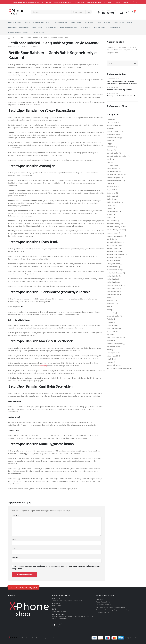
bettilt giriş (43, 366)
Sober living (111, 341)
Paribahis (110, 319)
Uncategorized (112, 353)
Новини (110, 362)
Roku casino (111, 331)
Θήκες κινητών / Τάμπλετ (42, 22)
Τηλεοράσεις (114, 27)
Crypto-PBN (111, 190)
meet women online (114, 294)
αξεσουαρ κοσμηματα (38, 33)
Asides (109, 141)
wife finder (110, 359)
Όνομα (15, 539)
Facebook (55, 625)
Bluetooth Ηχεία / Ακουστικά (123, 22)
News (109, 310)
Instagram (60, 625)
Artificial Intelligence (114, 131)
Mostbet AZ (111, 301)
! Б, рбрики (111, 119)
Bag (108, 144)
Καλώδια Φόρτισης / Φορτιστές (19, 27)
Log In (126, 2)
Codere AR (111, 184)
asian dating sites (113, 134)
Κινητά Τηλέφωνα (14, 22)
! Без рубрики (112, 122)
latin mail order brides (114, 242)
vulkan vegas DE (113, 356)
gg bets (110, 218)
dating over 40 (112, 193)
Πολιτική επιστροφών (103, 605)
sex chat (110, 334)
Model (109, 297)
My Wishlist (108, 2)
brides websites (112, 168)
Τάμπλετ (27, 22)
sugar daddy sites (113, 347)
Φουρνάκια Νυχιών (15, 33)
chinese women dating (115, 181)
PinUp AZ (110, 322)
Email (14, 548)
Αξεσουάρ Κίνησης (100, 27)
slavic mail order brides (115, 337)
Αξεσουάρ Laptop (50, 27)
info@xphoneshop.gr (59, 611)
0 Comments (34, 47)
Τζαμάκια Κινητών (60, 22)
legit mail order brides (114, 257)
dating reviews (112, 196)
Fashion (110, 208)
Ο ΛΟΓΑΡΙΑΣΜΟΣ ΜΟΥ (94, 2)
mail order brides (113, 276)
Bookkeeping (111, 165)
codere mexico (112, 187)
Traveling (110, 350)
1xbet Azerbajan (113, 125)
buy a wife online (113, 171)
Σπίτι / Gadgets (85, 27)
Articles (109, 128)
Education (110, 205)
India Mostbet (112, 221)
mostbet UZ (111, 304)
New (109, 307)
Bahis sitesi (111, 147)
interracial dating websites (116, 230)
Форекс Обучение (113, 365)
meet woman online (114, 291)
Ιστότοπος (16, 557)
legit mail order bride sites (116, 254)
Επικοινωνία (80, 2)
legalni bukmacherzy (114, 245)
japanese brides (112, 233)
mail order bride (112, 267)
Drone (26, 33)
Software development (115, 344)
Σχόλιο (15, 515)
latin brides (111, 239)
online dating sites (113, 316)
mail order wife (112, 279)
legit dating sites (113, 248)
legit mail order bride (114, 251)
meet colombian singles (115, 285)
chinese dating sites (114, 178)
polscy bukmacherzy (114, 328)
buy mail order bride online (116, 174)
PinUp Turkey (111, 325)
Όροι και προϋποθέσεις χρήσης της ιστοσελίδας (112, 610)
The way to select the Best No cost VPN (121, 96)
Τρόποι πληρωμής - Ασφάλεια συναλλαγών (110, 607)
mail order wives (112, 282)
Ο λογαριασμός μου (103, 612)
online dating (111, 313)
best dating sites (113, 153)
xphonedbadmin (14, 47)
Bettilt (24, 47)
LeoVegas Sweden (113, 264)
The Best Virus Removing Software (120, 90)
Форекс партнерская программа (118, 368)
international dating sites (115, 227)
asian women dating (114, 138)
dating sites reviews (114, 202)
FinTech (110, 214)
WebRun (55, 638)
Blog (109, 162)
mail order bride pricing (115, 273)
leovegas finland (112, 261)
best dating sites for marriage (117, 156)
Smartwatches (76, 22)
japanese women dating (115, 236)
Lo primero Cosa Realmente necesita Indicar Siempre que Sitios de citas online (122, 82)
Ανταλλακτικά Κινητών (68, 27)
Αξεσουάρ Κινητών (103, 22)
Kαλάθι (118, 2)
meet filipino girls (113, 288)
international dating (114, 224)
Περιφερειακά (89, 22)
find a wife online (113, 211)
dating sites (111, 199)
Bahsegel (110, 150)
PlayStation (36, 27)
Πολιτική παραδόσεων (104, 602)
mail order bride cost (114, 270)
